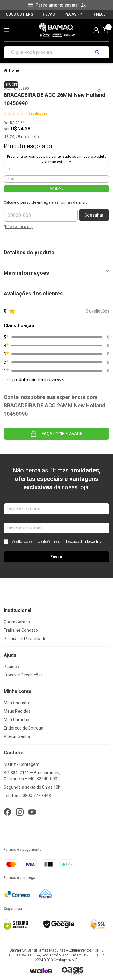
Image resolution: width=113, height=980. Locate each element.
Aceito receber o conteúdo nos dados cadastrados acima (53, 542)
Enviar (56, 557)
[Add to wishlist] (99, 91)
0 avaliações (38, 114)
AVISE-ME (56, 189)
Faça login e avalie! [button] (57, 434)
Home (14, 70)
